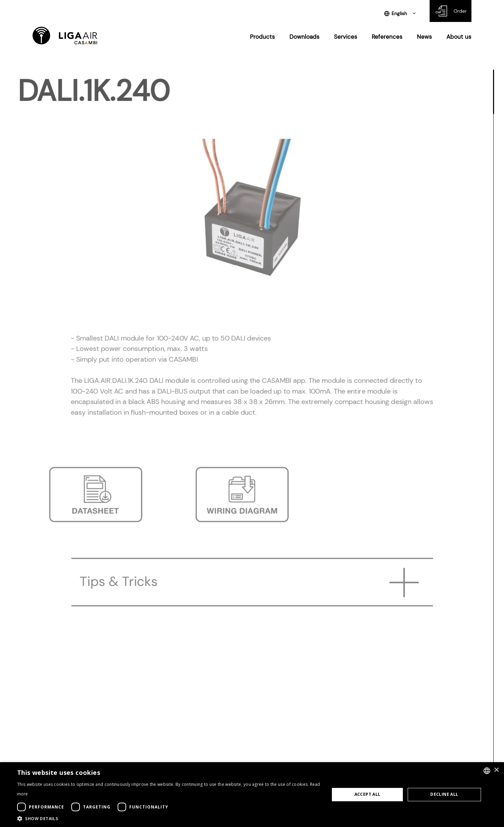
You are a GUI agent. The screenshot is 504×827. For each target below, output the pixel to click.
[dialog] (252, 795)
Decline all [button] (444, 794)
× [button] (496, 770)
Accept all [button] (368, 794)
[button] (169, 818)
